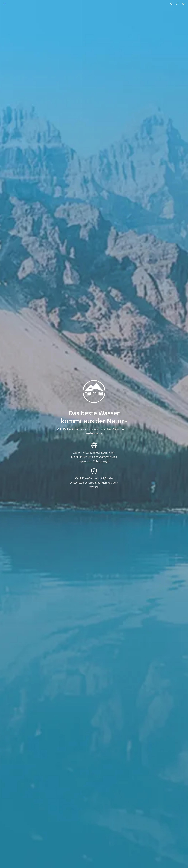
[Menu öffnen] (4, 4)
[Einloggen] (177, 4)
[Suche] (172, 4)
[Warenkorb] (183, 4)
